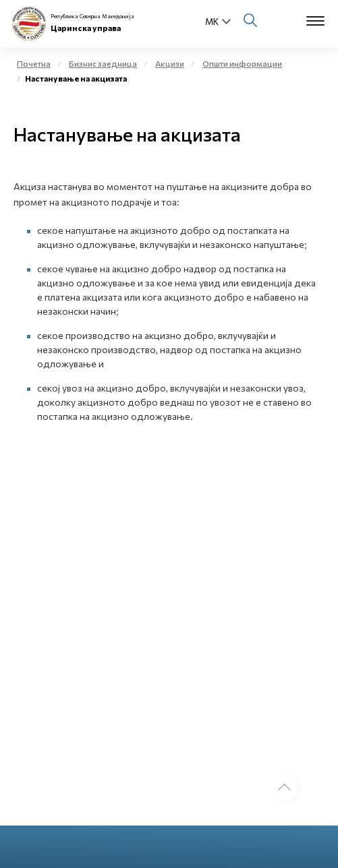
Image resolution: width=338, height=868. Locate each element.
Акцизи (170, 63)
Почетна (34, 63)
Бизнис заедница (103, 63)
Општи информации (242, 63)
